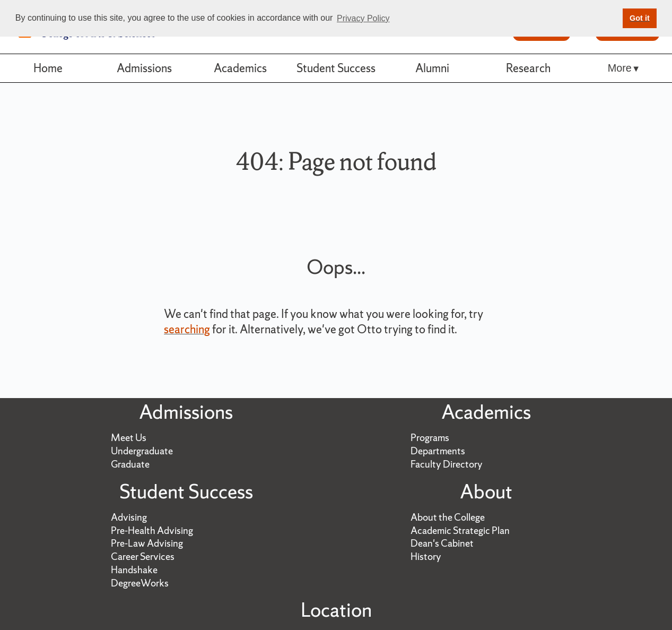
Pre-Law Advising (147, 543)
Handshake (134, 570)
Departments (438, 451)
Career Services (143, 556)
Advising (129, 517)
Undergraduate (142, 451)
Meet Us (129, 438)
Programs (430, 438)
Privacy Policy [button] (363, 18)
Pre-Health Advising (152, 530)
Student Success (336, 68)
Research (528, 68)
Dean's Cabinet (442, 543)
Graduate (130, 464)
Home (48, 68)
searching (187, 329)
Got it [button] (640, 18)
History (426, 556)
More (620, 68)
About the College (448, 517)
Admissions (144, 68)
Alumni (432, 68)
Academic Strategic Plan (460, 530)
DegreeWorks (140, 583)
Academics (240, 68)
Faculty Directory (447, 464)
